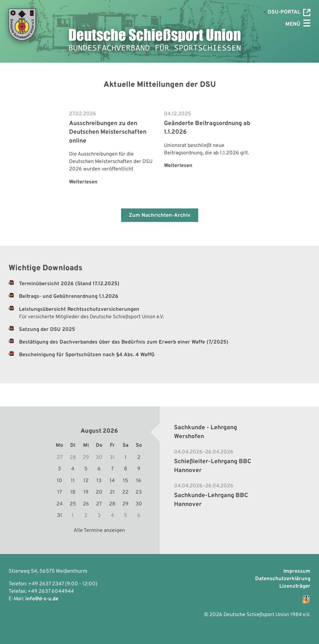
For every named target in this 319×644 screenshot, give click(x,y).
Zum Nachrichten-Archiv (160, 215)
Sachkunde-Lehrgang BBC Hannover (211, 500)
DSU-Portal (289, 13)
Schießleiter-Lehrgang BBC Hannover (213, 466)
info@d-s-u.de (42, 599)
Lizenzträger (295, 586)
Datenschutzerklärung (283, 579)
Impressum (297, 571)
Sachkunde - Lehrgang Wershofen (206, 432)
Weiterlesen (83, 182)
